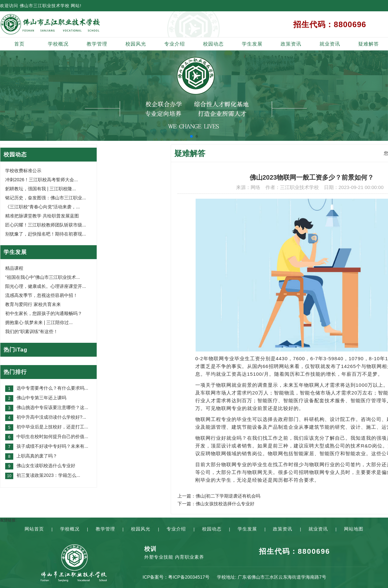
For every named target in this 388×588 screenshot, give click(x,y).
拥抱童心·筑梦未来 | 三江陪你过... (39, 322)
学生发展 (252, 44)
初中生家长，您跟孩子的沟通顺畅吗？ (44, 313)
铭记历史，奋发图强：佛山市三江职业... (46, 198)
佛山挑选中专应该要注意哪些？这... (52, 407)
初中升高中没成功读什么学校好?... (51, 417)
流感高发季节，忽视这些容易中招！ (41, 295)
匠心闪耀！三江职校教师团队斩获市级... (46, 225)
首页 (19, 44)
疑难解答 (369, 44)
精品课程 (14, 268)
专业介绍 (175, 44)
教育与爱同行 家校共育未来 (33, 304)
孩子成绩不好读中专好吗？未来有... (52, 446)
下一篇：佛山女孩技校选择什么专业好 (216, 504)
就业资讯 (330, 44)
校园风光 (136, 44)
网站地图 (354, 529)
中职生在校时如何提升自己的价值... (52, 436)
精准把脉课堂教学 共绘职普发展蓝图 (42, 216)
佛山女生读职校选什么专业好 (46, 466)
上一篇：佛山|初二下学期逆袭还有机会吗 (219, 496)
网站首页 (34, 529)
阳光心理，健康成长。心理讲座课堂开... (46, 286)
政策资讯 (291, 44)
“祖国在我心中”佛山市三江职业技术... (43, 277)
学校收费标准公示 (23, 171)
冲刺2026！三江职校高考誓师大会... (42, 180)
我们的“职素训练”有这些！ (32, 331)
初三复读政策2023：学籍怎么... (48, 475)
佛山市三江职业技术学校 (45, 6)
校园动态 (213, 44)
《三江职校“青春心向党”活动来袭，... (43, 207)
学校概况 (58, 44)
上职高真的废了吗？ (37, 456)
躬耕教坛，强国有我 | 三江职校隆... (41, 189)
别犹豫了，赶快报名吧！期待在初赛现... (46, 234)
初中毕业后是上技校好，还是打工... (52, 427)
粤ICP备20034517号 (189, 577)
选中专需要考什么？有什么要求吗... (52, 388)
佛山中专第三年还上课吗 (41, 398)
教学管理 (97, 44)
